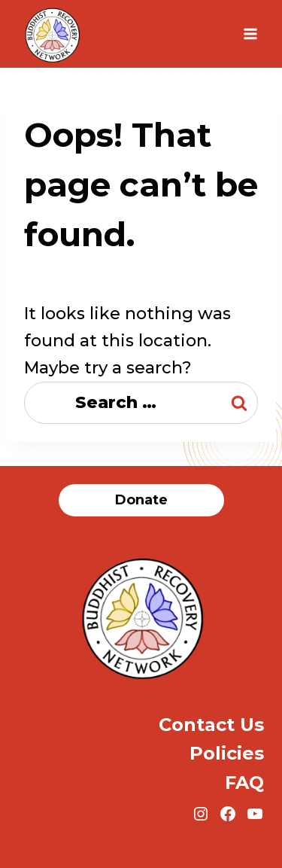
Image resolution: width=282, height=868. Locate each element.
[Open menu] (250, 34)
